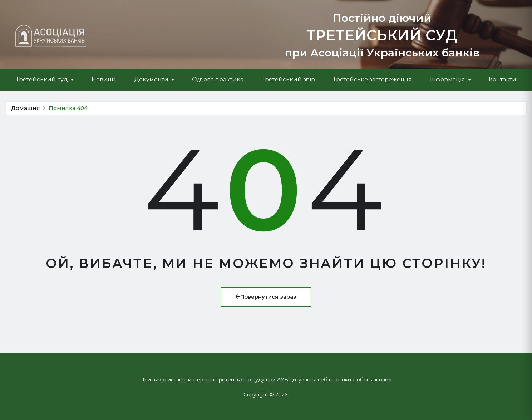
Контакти (503, 79)
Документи (151, 79)
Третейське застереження (372, 79)
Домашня (26, 108)
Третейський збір (288, 79)
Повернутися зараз (266, 297)
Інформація (448, 79)
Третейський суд (42, 79)
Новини (104, 79)
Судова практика (218, 79)
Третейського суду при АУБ (253, 380)
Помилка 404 (68, 108)
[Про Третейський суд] (51, 36)
